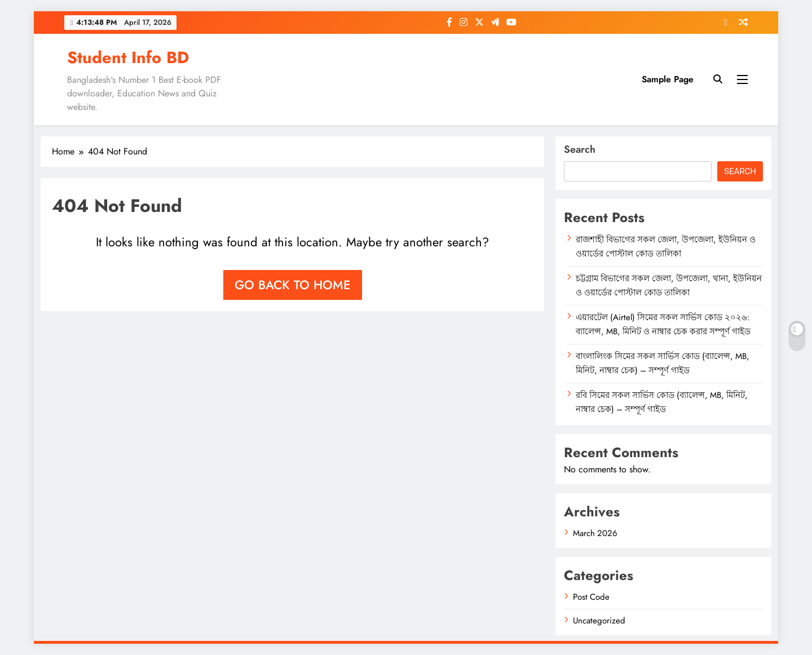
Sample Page (668, 79)
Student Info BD (128, 57)
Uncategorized (599, 621)
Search (580, 149)
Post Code (591, 597)
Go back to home (293, 285)
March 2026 (595, 533)
